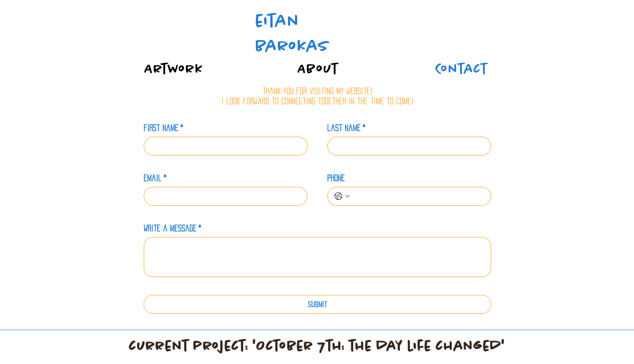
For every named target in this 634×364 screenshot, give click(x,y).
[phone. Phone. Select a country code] (342, 196)
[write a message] (317, 257)
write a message (172, 228)
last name (346, 128)
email (155, 178)
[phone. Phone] (418, 196)
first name (163, 128)
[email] (223, 196)
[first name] (223, 146)
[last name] (407, 146)
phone (336, 178)
